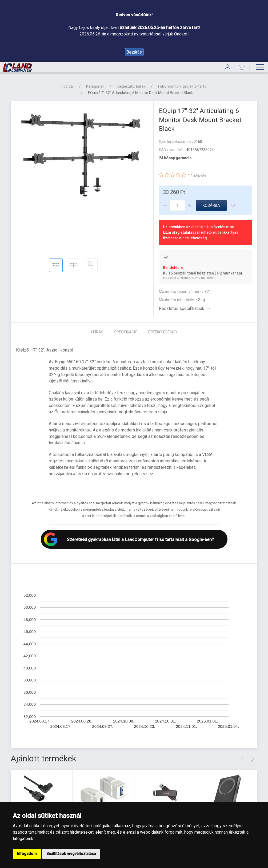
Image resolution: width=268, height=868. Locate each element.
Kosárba (211, 205)
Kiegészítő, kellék (131, 86)
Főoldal (68, 86)
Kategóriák (95, 86)
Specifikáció (126, 332)
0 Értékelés (197, 176)
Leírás (97, 332)
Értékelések (163, 332)
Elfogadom (27, 854)
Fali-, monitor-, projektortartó (182, 86)
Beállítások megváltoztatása (71, 854)
